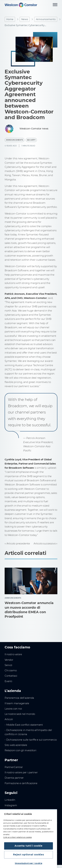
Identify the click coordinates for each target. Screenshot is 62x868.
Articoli (9, 719)
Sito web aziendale (16, 745)
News (25, 19)
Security (31, 140)
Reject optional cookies (28, 855)
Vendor (9, 660)
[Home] (21, 5)
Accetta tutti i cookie (28, 846)
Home (10, 19)
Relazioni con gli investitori (21, 750)
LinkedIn (10, 800)
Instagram (11, 805)
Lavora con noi (13, 709)
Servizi (8, 665)
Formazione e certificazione (21, 783)
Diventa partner (14, 778)
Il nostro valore (13, 654)
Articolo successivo (45, 544)
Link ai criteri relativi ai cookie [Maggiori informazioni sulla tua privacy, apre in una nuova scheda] (18, 837)
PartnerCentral (14, 767)
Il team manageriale (17, 703)
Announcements (46, 19)
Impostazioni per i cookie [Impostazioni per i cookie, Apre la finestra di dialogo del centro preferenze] (29, 863)
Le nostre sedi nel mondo (20, 714)
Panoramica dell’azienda (19, 698)
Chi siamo (11, 670)
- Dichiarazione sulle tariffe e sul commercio (31, 740)
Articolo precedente (18, 544)
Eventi (8, 681)
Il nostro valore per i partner (21, 772)
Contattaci (11, 676)
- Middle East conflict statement (24, 725)
